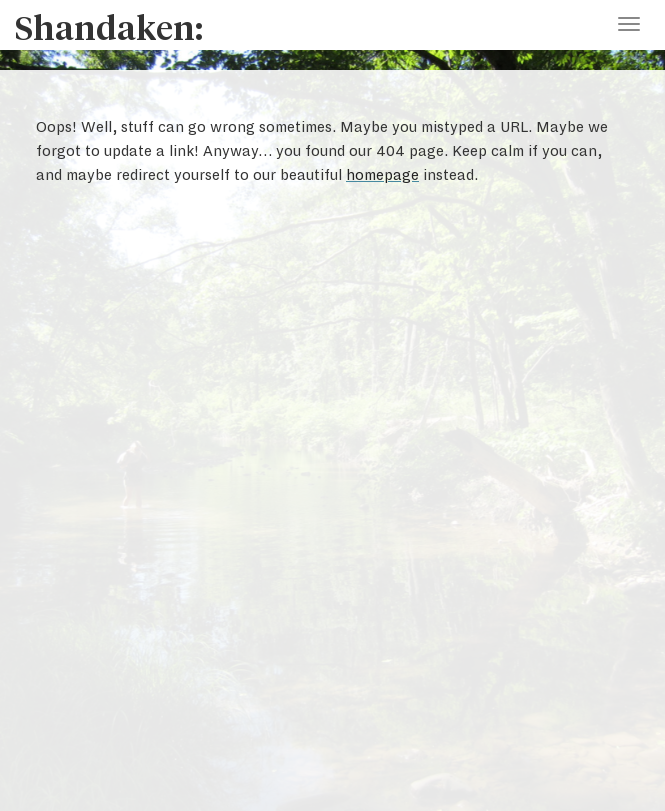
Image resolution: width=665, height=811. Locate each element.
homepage (382, 175)
